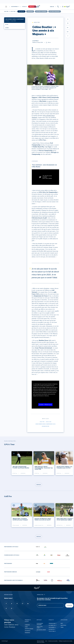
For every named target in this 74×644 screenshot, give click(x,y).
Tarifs (26, 627)
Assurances (28, 631)
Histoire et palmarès (41, 11)
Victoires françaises (55, 11)
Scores (7, 28)
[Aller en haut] (68, 36)
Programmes (52, 627)
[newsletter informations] (44, 595)
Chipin (62, 627)
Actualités (21, 11)
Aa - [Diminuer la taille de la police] (68, 28)
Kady (62, 623)
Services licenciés (29, 629)
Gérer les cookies (41, 642)
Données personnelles (53, 641)
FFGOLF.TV (24, 7)
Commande (27, 625)
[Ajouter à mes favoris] (68, 19)
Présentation (52, 623)
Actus (7, 24)
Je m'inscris (69, 605)
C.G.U (46, 641)
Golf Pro (6, 11)
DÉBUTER (52, 7)
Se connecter (52, 625)
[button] (6, 7)
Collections (52, 631)
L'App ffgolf (63, 625)
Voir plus (39, 485)
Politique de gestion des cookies (66, 641)
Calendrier (30, 11)
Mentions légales (41, 641)
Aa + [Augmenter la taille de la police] (68, 32)
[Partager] (68, 23)
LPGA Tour (13, 11)
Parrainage (27, 633)
